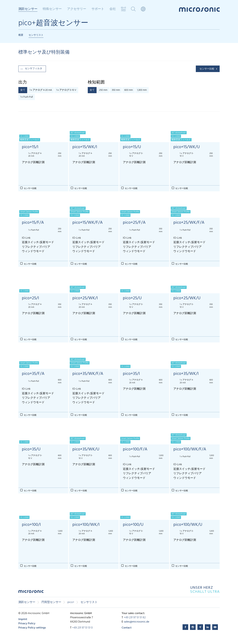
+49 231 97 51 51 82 (135, 618)
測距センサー (28, 9)
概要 (21, 35)
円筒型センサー (51, 602)
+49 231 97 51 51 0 (82, 628)
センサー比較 (207, 69)
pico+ (71, 602)
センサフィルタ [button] (34, 69)
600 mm (129, 90)
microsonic (31, 592)
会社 (113, 9)
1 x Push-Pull (27, 97)
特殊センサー (52, 9)
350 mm (116, 90)
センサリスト (36, 35)
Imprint (23, 619)
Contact (127, 628)
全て (23, 90)
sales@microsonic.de (136, 622)
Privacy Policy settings (32, 628)
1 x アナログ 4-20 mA (41, 90)
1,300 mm (142, 90)
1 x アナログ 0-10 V (66, 90)
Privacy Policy (27, 624)
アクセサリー (77, 9)
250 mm (103, 90)
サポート (98, 9)
